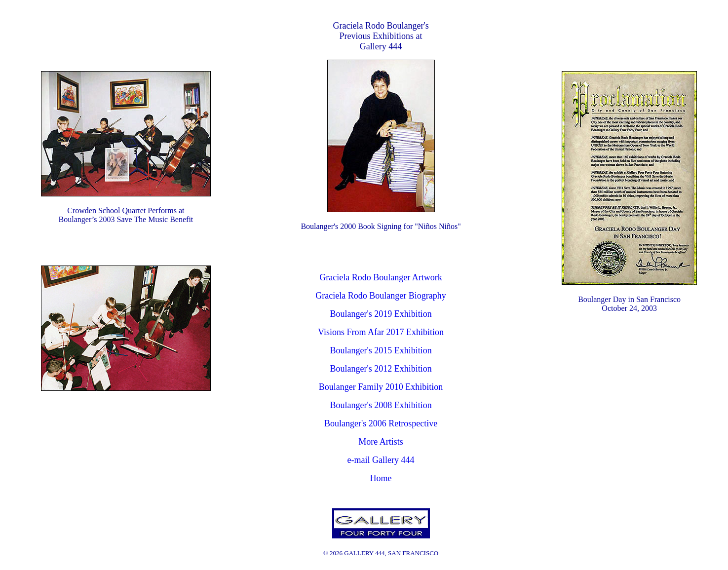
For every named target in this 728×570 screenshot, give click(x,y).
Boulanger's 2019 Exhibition (381, 314)
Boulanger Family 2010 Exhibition (381, 387)
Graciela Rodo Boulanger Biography (381, 296)
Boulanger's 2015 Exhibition (381, 350)
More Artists (381, 442)
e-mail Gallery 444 (381, 460)
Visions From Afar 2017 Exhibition (381, 332)
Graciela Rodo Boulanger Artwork (381, 277)
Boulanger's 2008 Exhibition (381, 405)
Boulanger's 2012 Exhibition (381, 369)
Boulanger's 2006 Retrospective (381, 423)
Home (381, 478)
